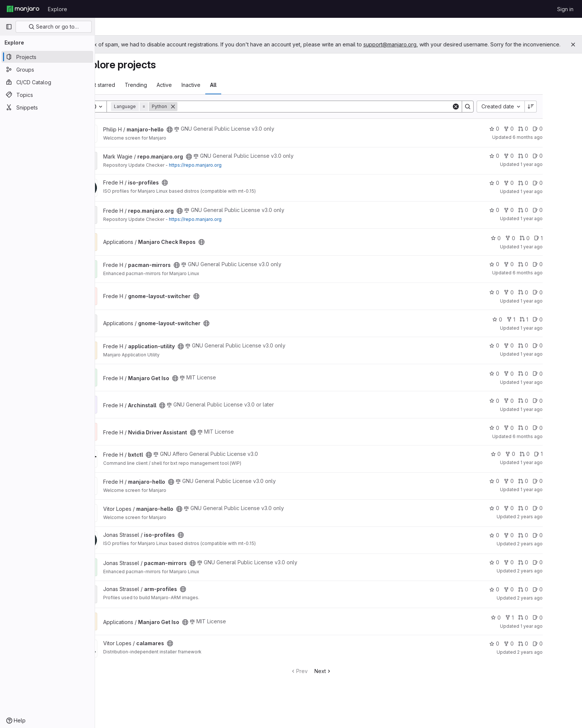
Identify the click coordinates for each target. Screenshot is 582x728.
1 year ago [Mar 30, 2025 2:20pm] (559, 199)
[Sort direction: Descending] (558, 114)
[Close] (573, 45)
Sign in (565, 9)
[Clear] (483, 114)
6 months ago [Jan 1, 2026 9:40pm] (555, 444)
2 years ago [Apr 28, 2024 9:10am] (557, 524)
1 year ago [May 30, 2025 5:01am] (559, 634)
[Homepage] (23, 9)
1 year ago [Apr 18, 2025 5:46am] (559, 470)
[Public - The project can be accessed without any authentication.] (197, 137)
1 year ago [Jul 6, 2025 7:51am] (559, 361)
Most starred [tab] (127, 92)
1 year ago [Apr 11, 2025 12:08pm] (559, 226)
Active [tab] (192, 92)
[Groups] (47, 69)
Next (351, 678)
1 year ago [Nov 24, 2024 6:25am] (559, 417)
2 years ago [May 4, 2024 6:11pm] (557, 551)
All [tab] (241, 92)
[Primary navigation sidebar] (9, 27)
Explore (58, 9)
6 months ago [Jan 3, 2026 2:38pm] (555, 145)
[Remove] (200, 114)
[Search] (342, 114)
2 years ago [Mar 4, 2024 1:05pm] (557, 578)
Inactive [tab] (218, 92)
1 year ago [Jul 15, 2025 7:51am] (559, 390)
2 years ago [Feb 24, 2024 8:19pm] (557, 605)
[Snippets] (47, 107)
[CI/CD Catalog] (47, 82)
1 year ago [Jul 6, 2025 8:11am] (559, 308)
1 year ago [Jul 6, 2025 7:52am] (559, 497)
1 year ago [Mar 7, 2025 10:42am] (559, 254)
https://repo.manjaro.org (223, 172)
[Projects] (47, 57)
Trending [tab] (163, 92)
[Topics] (47, 95)
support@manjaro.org (444, 44)
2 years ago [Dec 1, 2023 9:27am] (557, 660)
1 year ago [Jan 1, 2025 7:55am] (559, 335)
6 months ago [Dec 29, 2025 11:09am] (555, 280)
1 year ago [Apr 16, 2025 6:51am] (559, 172)
